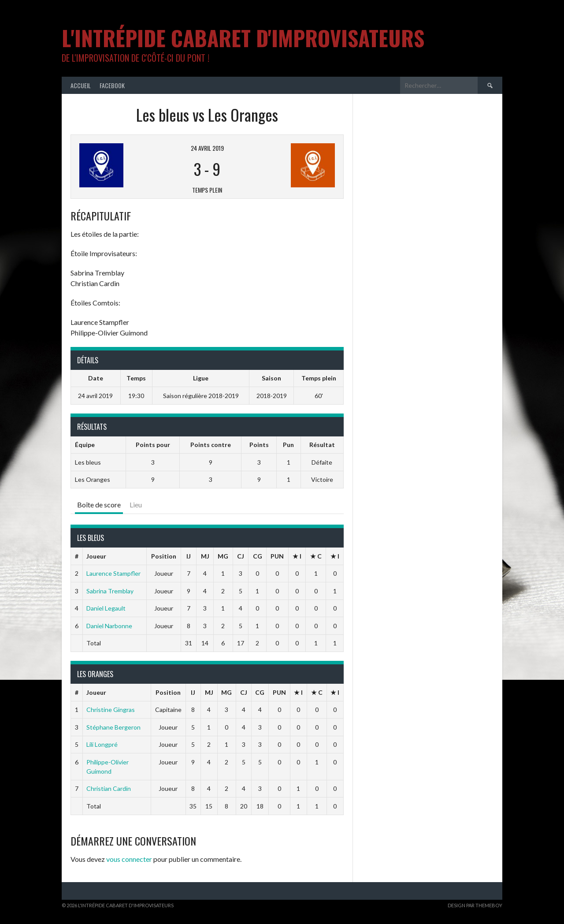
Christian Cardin (109, 788)
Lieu (136, 505)
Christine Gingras (111, 710)
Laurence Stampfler (113, 573)
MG (223, 556)
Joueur (96, 556)
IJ (189, 556)
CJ (241, 556)
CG (258, 556)
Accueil (81, 85)
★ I (297, 556)
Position (164, 556)
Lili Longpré (102, 744)
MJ (205, 556)
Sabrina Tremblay (110, 591)
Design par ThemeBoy (475, 905)
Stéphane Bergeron (113, 727)
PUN (277, 556)
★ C (316, 556)
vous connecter (129, 859)
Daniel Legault (106, 608)
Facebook (112, 85)
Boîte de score (99, 505)
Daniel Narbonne (109, 626)
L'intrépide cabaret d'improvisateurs (243, 38)
